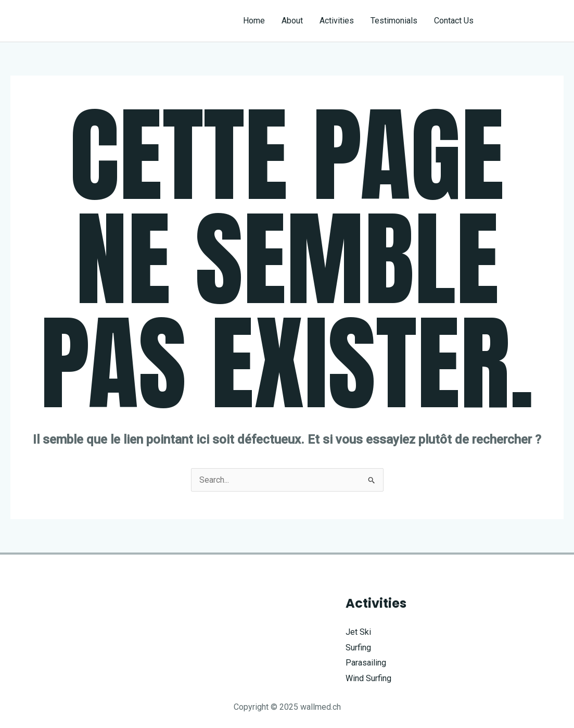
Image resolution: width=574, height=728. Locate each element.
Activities (337, 21)
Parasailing (366, 663)
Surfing (358, 648)
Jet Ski (358, 632)
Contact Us (454, 21)
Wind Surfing (368, 678)
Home (254, 21)
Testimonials (394, 21)
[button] (528, 21)
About (292, 21)
